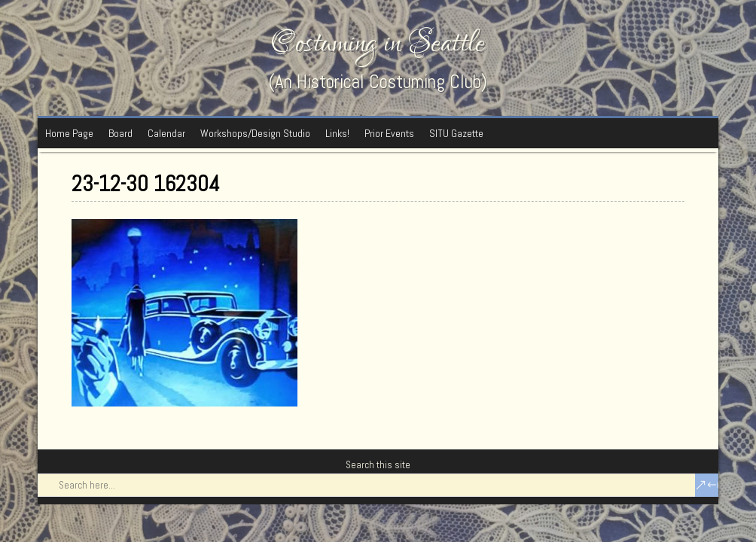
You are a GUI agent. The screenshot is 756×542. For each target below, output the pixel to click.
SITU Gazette (456, 133)
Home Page (69, 133)
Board (120, 133)
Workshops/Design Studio (255, 133)
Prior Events (389, 133)
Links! (337, 133)
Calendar (166, 133)
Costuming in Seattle (378, 43)
